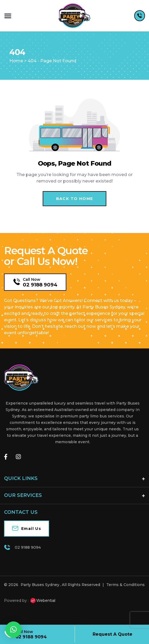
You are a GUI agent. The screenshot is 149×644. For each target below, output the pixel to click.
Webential (43, 601)
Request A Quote (112, 634)
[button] (8, 16)
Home (16, 61)
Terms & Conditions (126, 585)
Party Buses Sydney (40, 585)
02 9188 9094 (40, 285)
